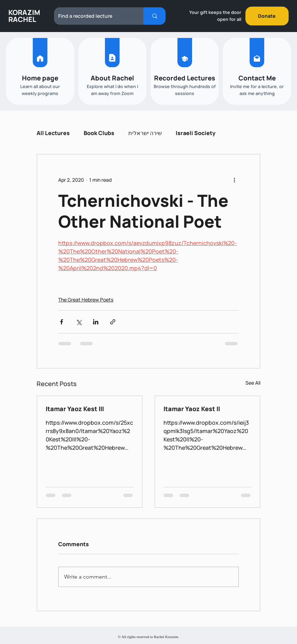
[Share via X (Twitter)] (79, 322)
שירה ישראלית (145, 133)
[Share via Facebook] (62, 322)
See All (253, 383)
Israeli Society (196, 133)
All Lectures (53, 133)
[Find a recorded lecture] (93, 16)
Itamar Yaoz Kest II (192, 409)
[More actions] (235, 180)
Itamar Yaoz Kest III (75, 409)
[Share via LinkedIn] (96, 322)
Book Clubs (99, 133)
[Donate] (267, 16)
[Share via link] (113, 322)
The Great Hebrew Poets (86, 300)
